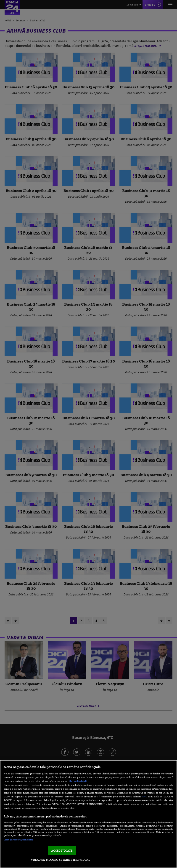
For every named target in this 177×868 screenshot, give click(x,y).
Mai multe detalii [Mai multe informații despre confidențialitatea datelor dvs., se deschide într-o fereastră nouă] (78, 781)
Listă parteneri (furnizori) (18, 840)
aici (144, 796)
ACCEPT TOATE (62, 851)
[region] (88, 814)
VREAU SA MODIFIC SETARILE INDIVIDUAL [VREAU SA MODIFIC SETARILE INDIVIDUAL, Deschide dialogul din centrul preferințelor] (60, 860)
